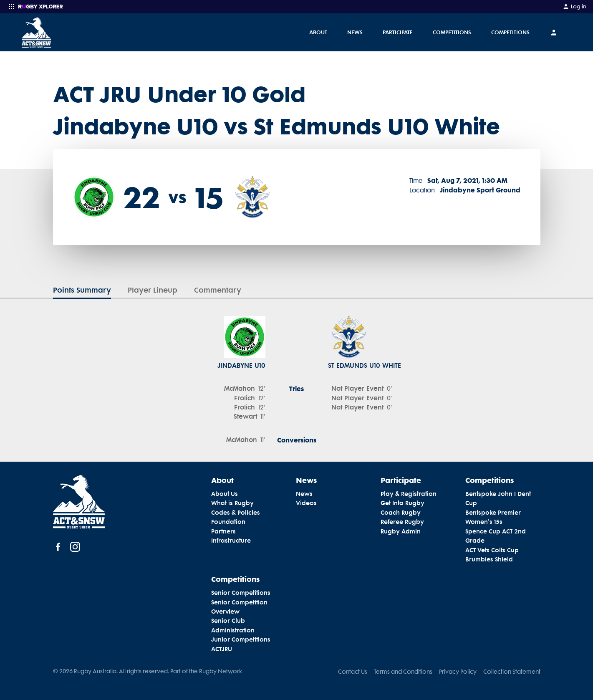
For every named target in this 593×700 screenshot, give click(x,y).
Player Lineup (153, 290)
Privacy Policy (458, 672)
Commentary (218, 290)
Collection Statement (512, 672)
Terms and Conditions (403, 672)
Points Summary (82, 290)
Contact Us (353, 672)
